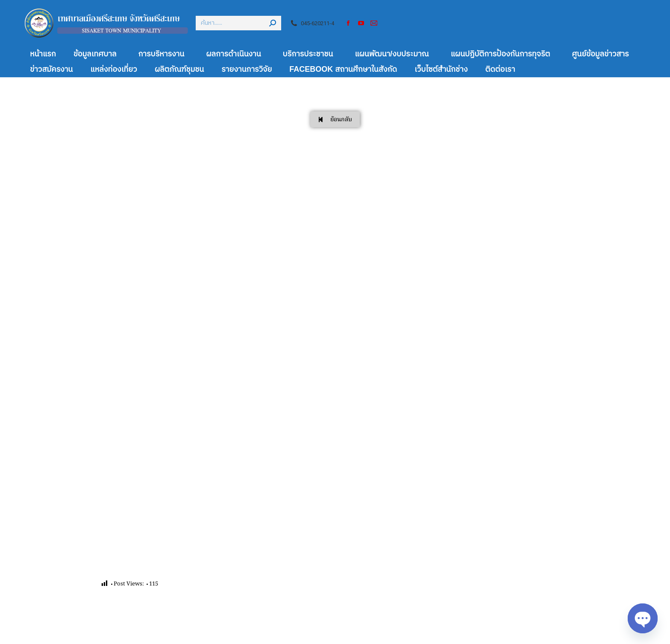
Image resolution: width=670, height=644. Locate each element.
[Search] (238, 23)
